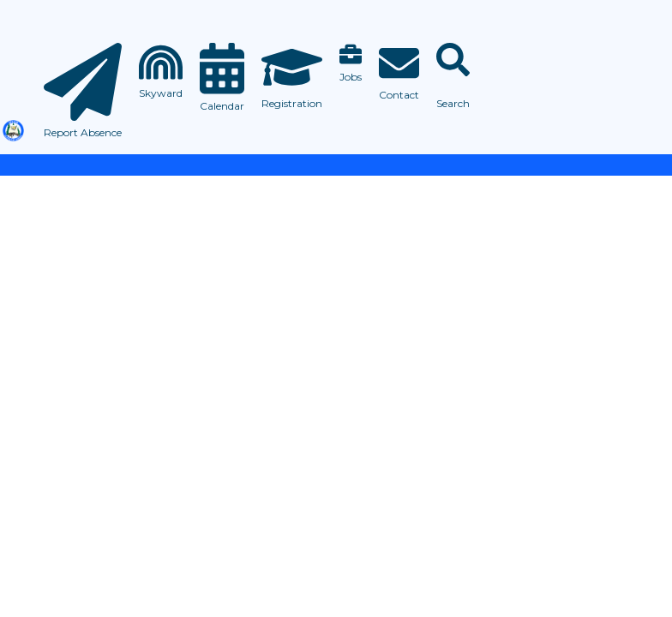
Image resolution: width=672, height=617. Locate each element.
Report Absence (83, 132)
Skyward (161, 93)
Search (453, 103)
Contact (399, 95)
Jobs (351, 77)
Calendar (222, 106)
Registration (292, 103)
